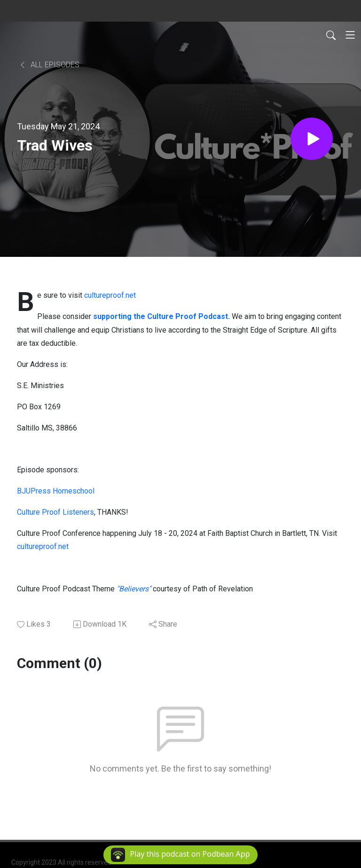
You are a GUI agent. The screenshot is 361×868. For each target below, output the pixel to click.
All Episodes (49, 65)
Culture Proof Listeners (55, 512)
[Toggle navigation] (350, 35)
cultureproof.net (110, 295)
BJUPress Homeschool (56, 491)
